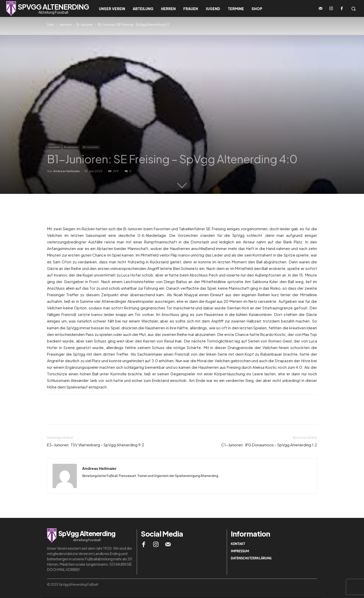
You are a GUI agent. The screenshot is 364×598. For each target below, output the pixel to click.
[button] (353, 9)
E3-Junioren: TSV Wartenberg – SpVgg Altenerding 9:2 (96, 445)
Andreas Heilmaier (67, 171)
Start (51, 25)
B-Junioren (85, 25)
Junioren (65, 25)
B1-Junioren (91, 147)
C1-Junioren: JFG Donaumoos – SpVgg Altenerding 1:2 (269, 445)
